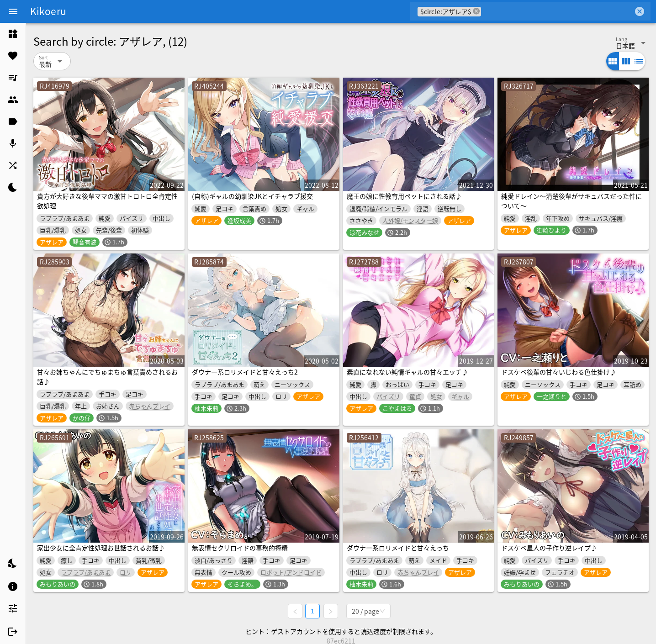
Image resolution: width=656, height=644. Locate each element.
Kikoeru (48, 11)
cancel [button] (476, 11)
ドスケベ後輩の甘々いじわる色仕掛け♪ (559, 372)
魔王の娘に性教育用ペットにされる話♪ (404, 196)
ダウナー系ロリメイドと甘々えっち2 (245, 372)
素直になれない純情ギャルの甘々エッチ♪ (407, 372)
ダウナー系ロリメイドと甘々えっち (398, 548)
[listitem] (13, 34)
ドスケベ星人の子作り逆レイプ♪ (549, 548)
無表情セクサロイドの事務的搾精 (240, 548)
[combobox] (557, 11)
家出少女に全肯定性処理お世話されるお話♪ (101, 548)
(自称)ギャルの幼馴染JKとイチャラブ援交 (252, 196)
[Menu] (13, 11)
